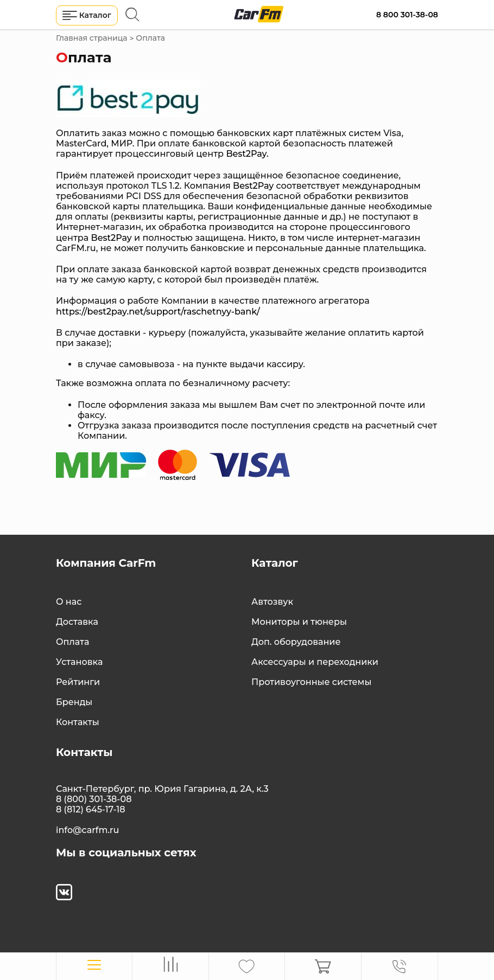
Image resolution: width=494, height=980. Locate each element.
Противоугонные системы (311, 682)
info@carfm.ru (87, 830)
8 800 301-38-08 (407, 15)
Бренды (74, 702)
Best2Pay (246, 154)
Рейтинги (78, 682)
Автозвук (272, 602)
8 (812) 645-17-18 (90, 809)
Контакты (78, 722)
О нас (69, 602)
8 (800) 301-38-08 (94, 799)
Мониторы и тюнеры (299, 622)
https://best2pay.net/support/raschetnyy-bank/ (158, 312)
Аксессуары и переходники (315, 662)
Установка (79, 662)
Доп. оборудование (296, 642)
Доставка (77, 622)
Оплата (72, 642)
